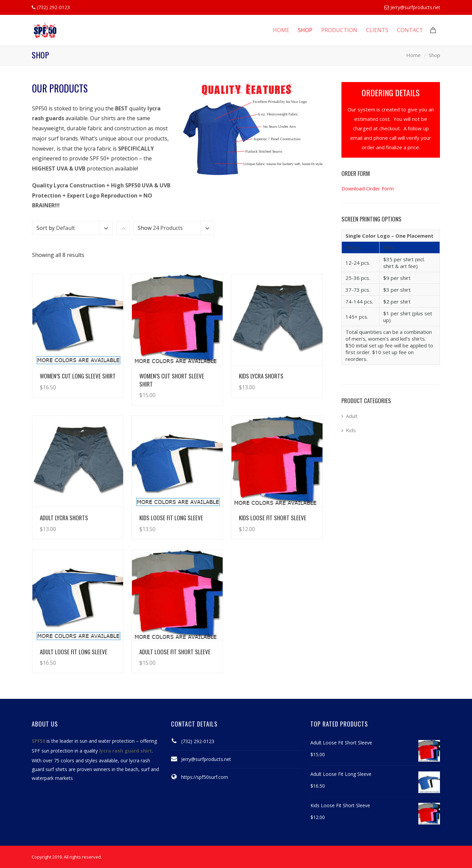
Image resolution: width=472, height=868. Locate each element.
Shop (435, 55)
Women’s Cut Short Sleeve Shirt (172, 380)
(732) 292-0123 (198, 741)
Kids (351, 430)
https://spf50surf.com (205, 777)
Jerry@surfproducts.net (415, 7)
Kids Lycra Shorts (261, 376)
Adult (352, 416)
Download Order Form (368, 188)
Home (413, 55)
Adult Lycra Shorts (64, 518)
